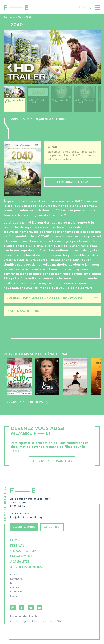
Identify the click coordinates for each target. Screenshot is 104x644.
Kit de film (16, 592)
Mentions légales (20, 621)
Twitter (31, 608)
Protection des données (24, 616)
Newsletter (16, 575)
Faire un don (52, 527)
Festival (17, 546)
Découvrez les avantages (52, 461)
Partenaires (17, 579)
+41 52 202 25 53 (20, 514)
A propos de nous (26, 567)
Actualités (20, 562)
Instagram (13, 608)
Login (13, 596)
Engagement (21, 556)
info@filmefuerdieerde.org (26, 518)
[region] (52, 100)
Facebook (22, 608)
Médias (15, 587)
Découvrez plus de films (23, 402)
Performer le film (73, 182)
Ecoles (14, 583)
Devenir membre (24, 527)
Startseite (10, 17)
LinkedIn (40, 608)
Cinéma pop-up (23, 551)
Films (21, 17)
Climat (53, 147)
